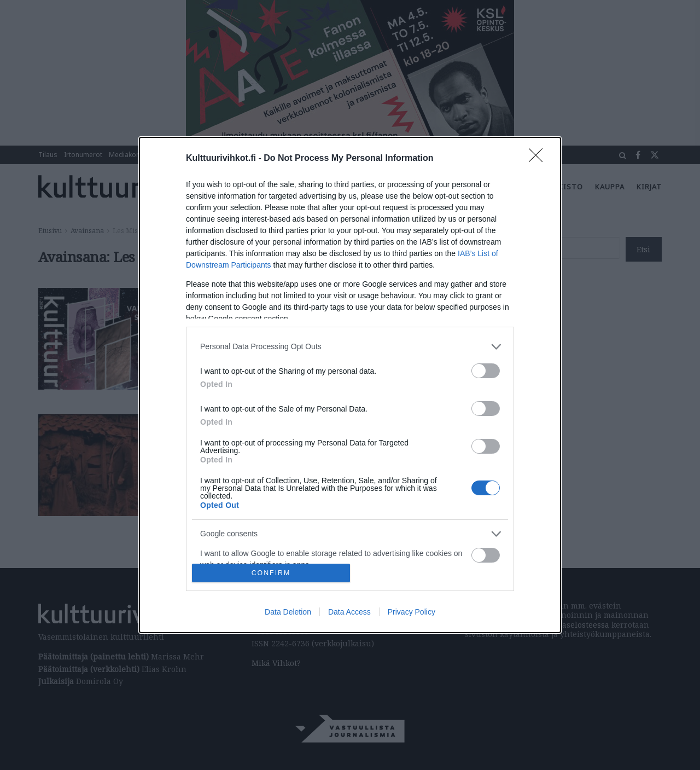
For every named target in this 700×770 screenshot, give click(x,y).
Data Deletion (288, 612)
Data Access (349, 612)
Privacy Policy (412, 612)
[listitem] (350, 347)
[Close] (539, 159)
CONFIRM (271, 573)
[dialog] (350, 385)
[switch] (486, 371)
